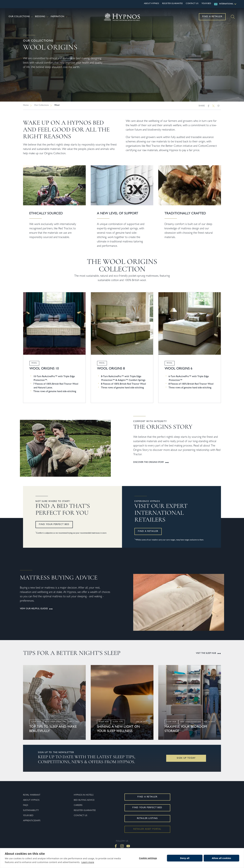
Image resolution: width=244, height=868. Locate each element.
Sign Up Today (186, 758)
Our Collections (21, 17)
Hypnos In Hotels (84, 795)
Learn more (88, 862)
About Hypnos (151, 4)
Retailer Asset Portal (147, 829)
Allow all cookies (221, 858)
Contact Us (192, 4)
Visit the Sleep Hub (208, 653)
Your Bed (206, 4)
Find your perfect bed (54, 525)
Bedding (42, 17)
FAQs (26, 805)
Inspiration (59, 17)
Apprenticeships (32, 821)
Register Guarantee (172, 4)
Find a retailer (148, 531)
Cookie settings (148, 858)
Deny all (185, 858)
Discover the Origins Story (151, 463)
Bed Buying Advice (84, 800)
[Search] (233, 17)
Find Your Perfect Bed (147, 808)
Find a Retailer (212, 17)
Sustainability (31, 811)
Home (26, 105)
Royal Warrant (32, 795)
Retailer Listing (147, 818)
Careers (78, 805)
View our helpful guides (36, 609)
